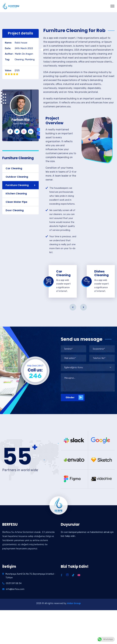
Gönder (74, 397)
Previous (73, 307)
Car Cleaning (14, 168)
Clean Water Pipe (16, 202)
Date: (8, 48)
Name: (8, 43)
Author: (9, 54)
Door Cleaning (15, 210)
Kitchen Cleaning (16, 194)
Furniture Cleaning (17, 185)
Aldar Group (74, 603)
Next (83, 307)
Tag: (7, 59)
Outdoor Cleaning (17, 177)
